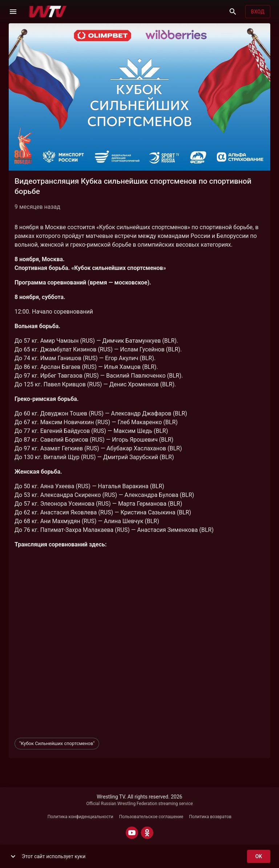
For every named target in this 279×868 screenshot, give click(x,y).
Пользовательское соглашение (151, 817)
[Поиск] (233, 12)
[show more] (13, 856)
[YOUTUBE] (132, 833)
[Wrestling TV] (48, 12)
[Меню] (13, 12)
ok (259, 857)
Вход (258, 12)
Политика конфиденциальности (80, 817)
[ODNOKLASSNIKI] (147, 833)
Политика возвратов (210, 817)
